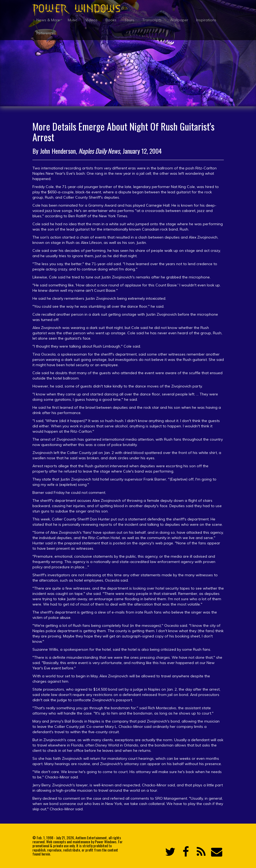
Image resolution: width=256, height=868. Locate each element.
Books (111, 20)
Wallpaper (179, 20)
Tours (129, 20)
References (46, 33)
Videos (91, 20)
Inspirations (206, 20)
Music (73, 20)
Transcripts (152, 20)
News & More (48, 20)
